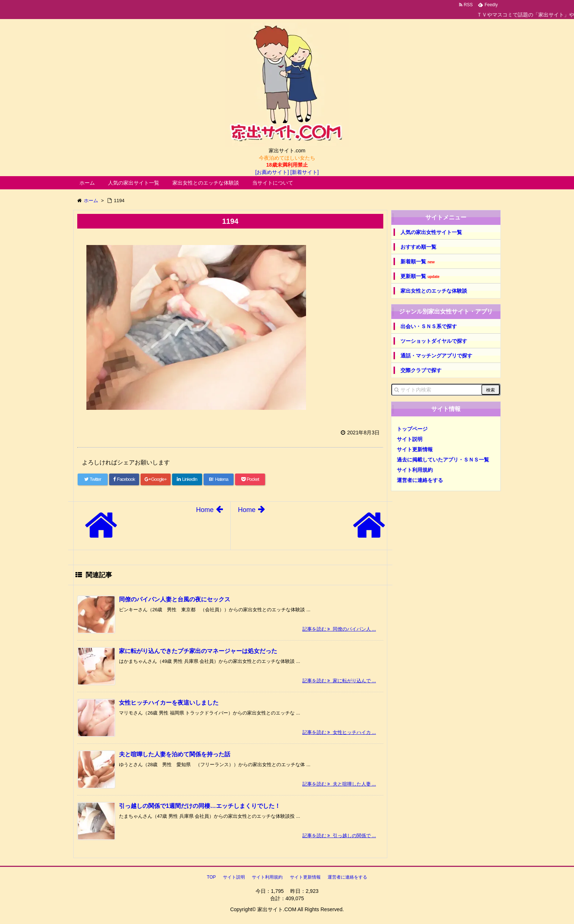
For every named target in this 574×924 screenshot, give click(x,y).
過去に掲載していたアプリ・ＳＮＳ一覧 (443, 460)
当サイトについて (273, 183)
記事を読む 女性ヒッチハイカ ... (339, 732)
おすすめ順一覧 (418, 247)
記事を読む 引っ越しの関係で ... (339, 836)
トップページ (412, 429)
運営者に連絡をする (420, 480)
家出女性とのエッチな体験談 (206, 183)
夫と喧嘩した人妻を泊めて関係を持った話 (175, 754)
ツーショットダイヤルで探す (434, 341)
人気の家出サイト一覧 (134, 183)
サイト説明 (410, 439)
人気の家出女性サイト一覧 (431, 232)
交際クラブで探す (421, 370)
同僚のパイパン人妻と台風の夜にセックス (175, 599)
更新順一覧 (420, 276)
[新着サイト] (305, 172)
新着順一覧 (418, 262)
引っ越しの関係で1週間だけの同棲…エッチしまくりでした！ (200, 806)
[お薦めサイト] (272, 172)
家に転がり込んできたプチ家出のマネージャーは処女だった (198, 651)
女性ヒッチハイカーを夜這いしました (169, 703)
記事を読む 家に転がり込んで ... (339, 681)
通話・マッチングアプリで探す (436, 356)
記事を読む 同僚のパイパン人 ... (339, 629)
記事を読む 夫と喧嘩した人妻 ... (339, 784)
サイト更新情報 (415, 449)
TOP (211, 877)
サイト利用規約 (415, 470)
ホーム (87, 183)
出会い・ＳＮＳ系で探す (429, 326)
